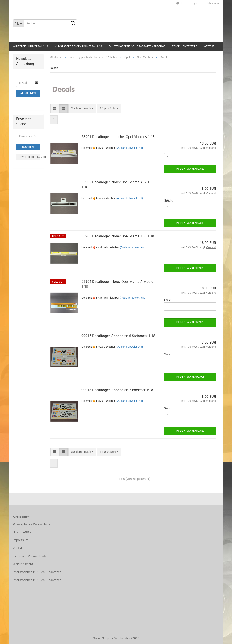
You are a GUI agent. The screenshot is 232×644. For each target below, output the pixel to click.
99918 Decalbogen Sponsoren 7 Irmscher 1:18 (117, 390)
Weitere (209, 46)
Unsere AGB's (22, 532)
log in (194, 3)
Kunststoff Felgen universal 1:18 (78, 46)
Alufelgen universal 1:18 (31, 46)
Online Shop (101, 638)
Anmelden (28, 94)
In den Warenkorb (190, 169)
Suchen (28, 147)
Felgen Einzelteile (185, 46)
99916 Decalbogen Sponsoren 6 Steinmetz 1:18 (118, 336)
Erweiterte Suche (30, 157)
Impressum (20, 540)
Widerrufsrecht (23, 564)
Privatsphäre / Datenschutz (32, 524)
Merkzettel (212, 3)
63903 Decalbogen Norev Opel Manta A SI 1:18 (118, 236)
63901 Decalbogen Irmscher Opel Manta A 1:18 (118, 137)
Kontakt (18, 548)
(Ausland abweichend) (130, 148)
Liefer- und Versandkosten (31, 556)
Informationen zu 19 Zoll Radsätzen (37, 572)
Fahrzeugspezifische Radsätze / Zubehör (137, 46)
